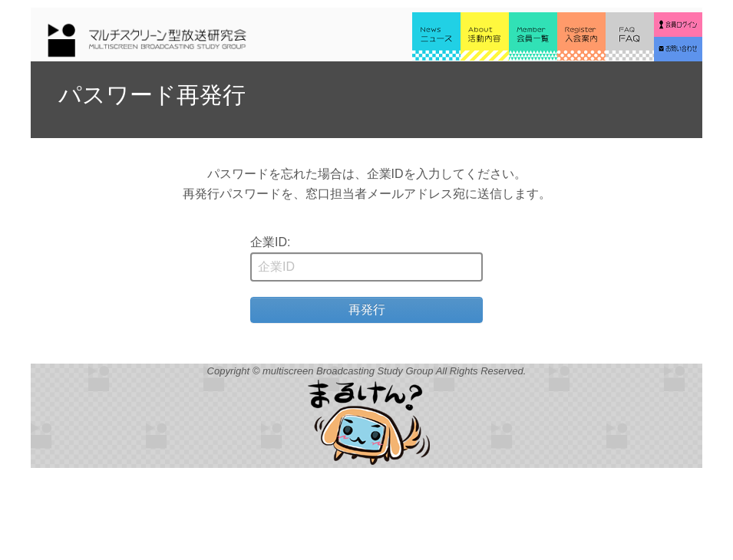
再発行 (367, 310)
